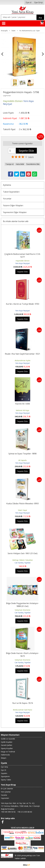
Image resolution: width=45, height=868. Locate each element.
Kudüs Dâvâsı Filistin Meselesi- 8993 (22, 504)
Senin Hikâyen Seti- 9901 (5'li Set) (23, 553)
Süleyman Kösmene (22, 610)
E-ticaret (19, 865)
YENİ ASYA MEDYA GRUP (23, 828)
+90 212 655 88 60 (25, 812)
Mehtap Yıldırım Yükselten (23, 560)
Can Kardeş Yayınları (23, 563)
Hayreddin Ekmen (23, 261)
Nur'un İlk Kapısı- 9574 (23, 703)
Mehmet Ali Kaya (22, 410)
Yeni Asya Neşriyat (22, 263)
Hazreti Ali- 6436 (22, 404)
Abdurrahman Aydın (23, 360)
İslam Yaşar (22, 510)
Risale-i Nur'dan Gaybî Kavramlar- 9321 (22, 354)
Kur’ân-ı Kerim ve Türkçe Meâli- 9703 (23, 304)
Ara (40, 18)
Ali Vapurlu (22, 460)
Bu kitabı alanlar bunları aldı (16, 221)
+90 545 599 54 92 (8, 812)
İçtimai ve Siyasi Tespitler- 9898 (22, 454)
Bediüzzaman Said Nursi (22, 710)
